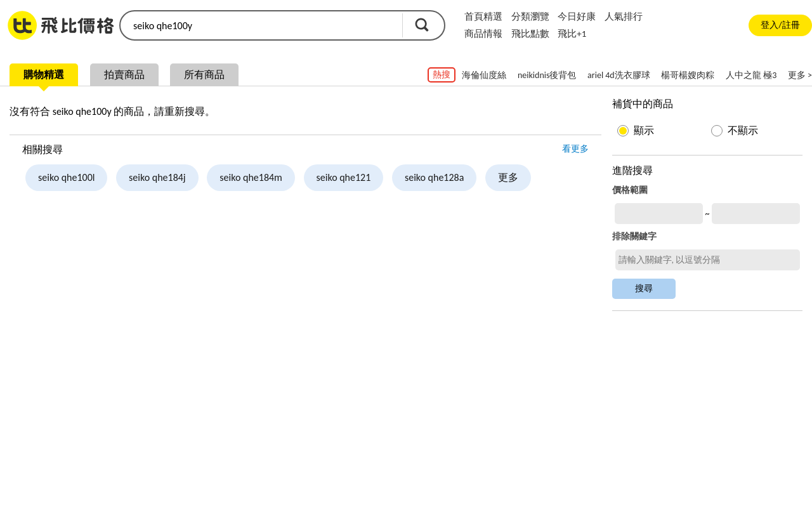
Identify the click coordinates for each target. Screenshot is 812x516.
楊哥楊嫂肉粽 (688, 75)
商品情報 (483, 34)
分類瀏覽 (530, 17)
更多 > (800, 75)
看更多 (575, 149)
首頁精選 (483, 17)
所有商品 (204, 75)
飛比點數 (530, 34)
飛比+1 (572, 34)
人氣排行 (624, 17)
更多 (508, 177)
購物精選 (44, 75)
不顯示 (743, 130)
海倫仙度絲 (484, 75)
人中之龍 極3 (751, 75)
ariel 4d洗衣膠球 (619, 75)
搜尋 (422, 25)
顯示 (644, 130)
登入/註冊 (780, 25)
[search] (260, 25)
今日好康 (577, 17)
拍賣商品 (124, 75)
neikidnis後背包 (547, 75)
